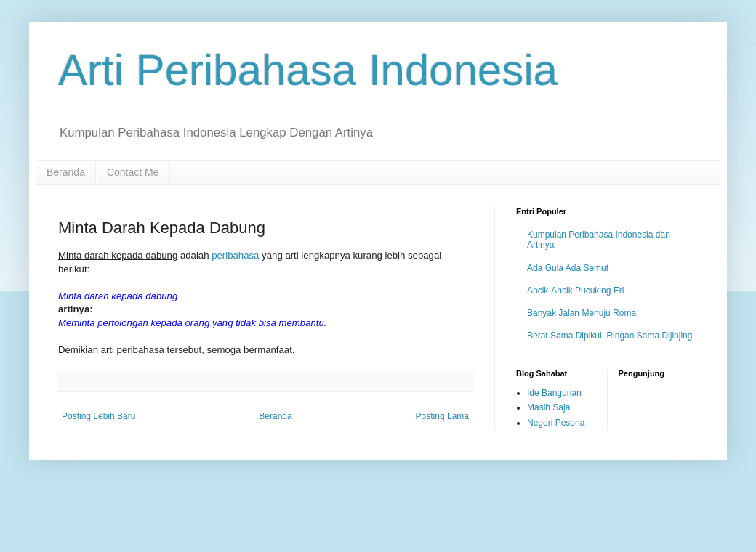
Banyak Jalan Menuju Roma (582, 313)
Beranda (66, 172)
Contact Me (133, 172)
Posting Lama (442, 416)
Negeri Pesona (556, 423)
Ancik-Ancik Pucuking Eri (575, 291)
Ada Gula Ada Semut (568, 268)
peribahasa (235, 255)
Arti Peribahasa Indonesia (308, 70)
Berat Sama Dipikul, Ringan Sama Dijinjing (610, 336)
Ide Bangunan (554, 393)
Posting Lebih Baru (98, 416)
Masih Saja (548, 407)
